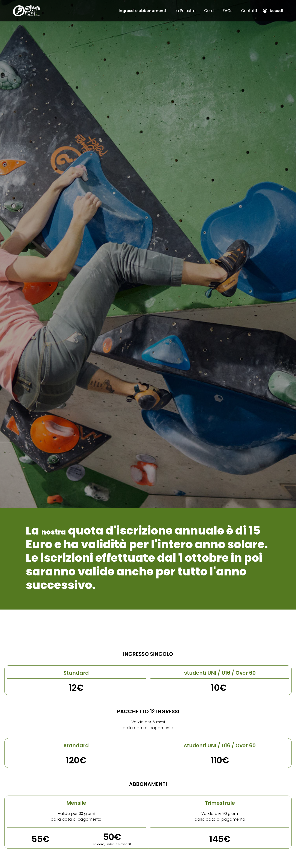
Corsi (209, 11)
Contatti (249, 11)
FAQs (228, 11)
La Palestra (185, 11)
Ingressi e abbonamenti (142, 11)
